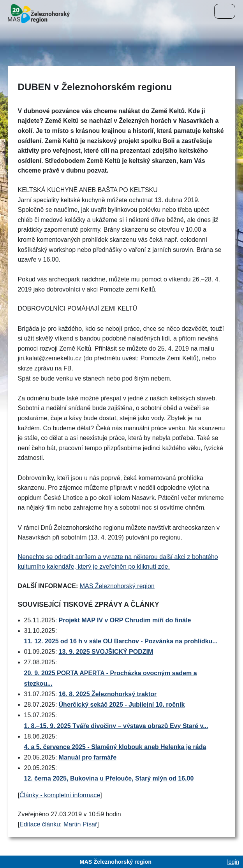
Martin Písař (80, 824)
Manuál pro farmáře (88, 757)
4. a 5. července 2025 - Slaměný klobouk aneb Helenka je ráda (115, 747)
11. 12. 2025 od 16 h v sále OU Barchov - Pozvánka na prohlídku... (121, 641)
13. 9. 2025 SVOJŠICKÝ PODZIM (106, 652)
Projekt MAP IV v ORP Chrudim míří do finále (125, 620)
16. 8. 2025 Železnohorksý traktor (108, 694)
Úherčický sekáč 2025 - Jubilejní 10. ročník (122, 705)
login (233, 862)
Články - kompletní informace (60, 795)
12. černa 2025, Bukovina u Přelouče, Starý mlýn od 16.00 (109, 778)
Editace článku (40, 824)
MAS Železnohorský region (117, 586)
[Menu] (225, 11)
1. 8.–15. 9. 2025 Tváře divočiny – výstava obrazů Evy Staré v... (116, 726)
